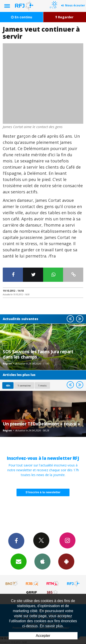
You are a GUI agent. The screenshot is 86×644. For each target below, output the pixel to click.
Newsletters (19, 561)
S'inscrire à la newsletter (43, 492)
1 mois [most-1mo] (42, 385)
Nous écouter (75, 5)
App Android (66, 561)
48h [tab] (8, 385)
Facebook (16, 541)
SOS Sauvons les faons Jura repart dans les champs (38, 354)
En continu (22, 17)
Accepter (43, 636)
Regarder (64, 17)
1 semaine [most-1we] (24, 385)
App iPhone (42, 561)
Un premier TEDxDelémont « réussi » (41, 424)
